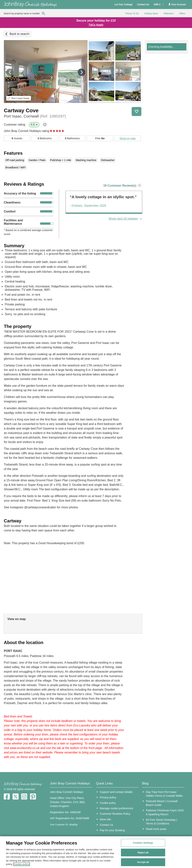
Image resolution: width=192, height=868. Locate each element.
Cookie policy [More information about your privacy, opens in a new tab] (22, 864)
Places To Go (132, 14)
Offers (182, 14)
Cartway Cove (21, 110)
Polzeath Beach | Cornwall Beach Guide (162, 803)
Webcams (169, 14)
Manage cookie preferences (116, 808)
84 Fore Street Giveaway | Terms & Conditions (162, 822)
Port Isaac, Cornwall (35, 116)
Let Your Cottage (124, 5)
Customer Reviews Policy (115, 814)
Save (136, 112)
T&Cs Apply (96, 25)
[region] (96, 852)
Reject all (143, 853)
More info (105, 819)
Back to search (19, 34)
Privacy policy (108, 797)
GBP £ (159, 5)
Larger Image (18, 98)
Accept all (143, 862)
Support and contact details (116, 792)
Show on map (127, 138)
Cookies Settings (143, 843)
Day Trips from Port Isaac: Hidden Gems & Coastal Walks (164, 794)
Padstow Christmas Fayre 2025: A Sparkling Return (165, 812)
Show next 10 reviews (123, 219)
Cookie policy (108, 803)
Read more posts (156, 829)
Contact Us (143, 5)
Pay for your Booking (112, 830)
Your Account (177, 4)
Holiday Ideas (151, 14)
